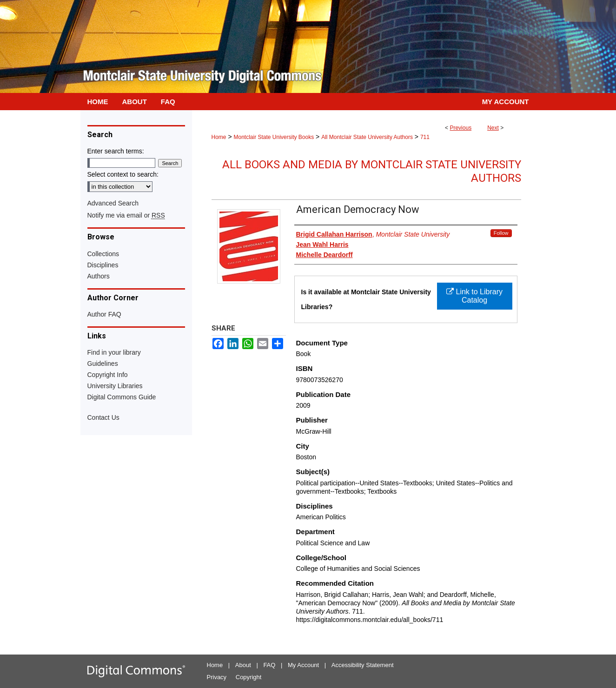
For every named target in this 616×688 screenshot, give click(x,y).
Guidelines (103, 364)
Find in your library (114, 352)
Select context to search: (123, 174)
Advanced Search (113, 203)
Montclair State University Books (274, 137)
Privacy (217, 677)
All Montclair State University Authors (367, 137)
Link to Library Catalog (474, 296)
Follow (501, 233)
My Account (303, 665)
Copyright (249, 677)
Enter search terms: (116, 151)
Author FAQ (104, 314)
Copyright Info (108, 375)
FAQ (269, 665)
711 (425, 137)
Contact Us (103, 417)
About (243, 665)
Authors (99, 276)
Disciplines (103, 265)
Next (493, 128)
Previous (460, 128)
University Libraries (115, 386)
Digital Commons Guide (122, 397)
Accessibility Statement (363, 665)
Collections (103, 254)
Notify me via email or (126, 215)
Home (219, 137)
